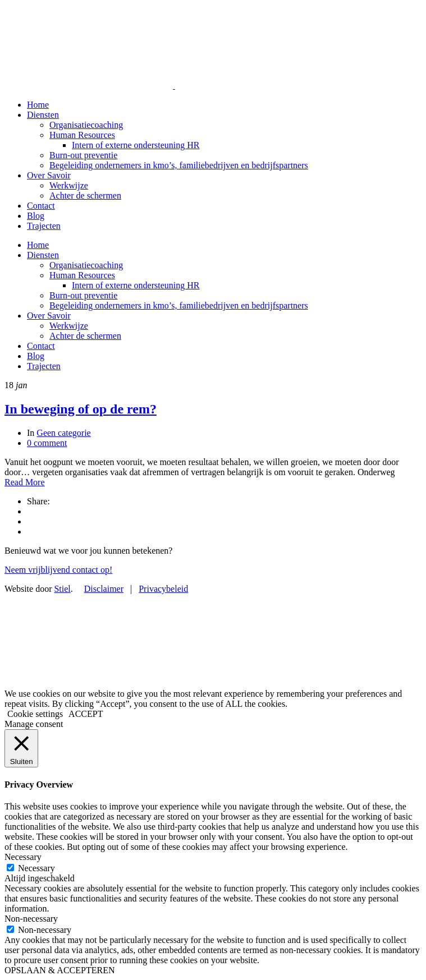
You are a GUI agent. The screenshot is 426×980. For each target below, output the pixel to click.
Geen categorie (63, 433)
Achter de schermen (85, 195)
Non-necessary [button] (31, 919)
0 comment (47, 443)
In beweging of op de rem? (81, 409)
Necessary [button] (23, 857)
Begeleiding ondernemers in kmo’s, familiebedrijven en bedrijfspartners (179, 165)
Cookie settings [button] (35, 714)
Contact (41, 206)
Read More (25, 482)
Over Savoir (49, 175)
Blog (36, 216)
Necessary (36, 868)
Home (38, 105)
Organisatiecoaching (86, 125)
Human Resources (82, 135)
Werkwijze (69, 185)
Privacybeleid (163, 589)
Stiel (62, 589)
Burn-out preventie (83, 155)
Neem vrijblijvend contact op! (58, 570)
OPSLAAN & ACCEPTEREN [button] (59, 970)
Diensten (43, 115)
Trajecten (44, 226)
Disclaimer (104, 589)
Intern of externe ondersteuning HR (136, 145)
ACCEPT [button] (86, 714)
